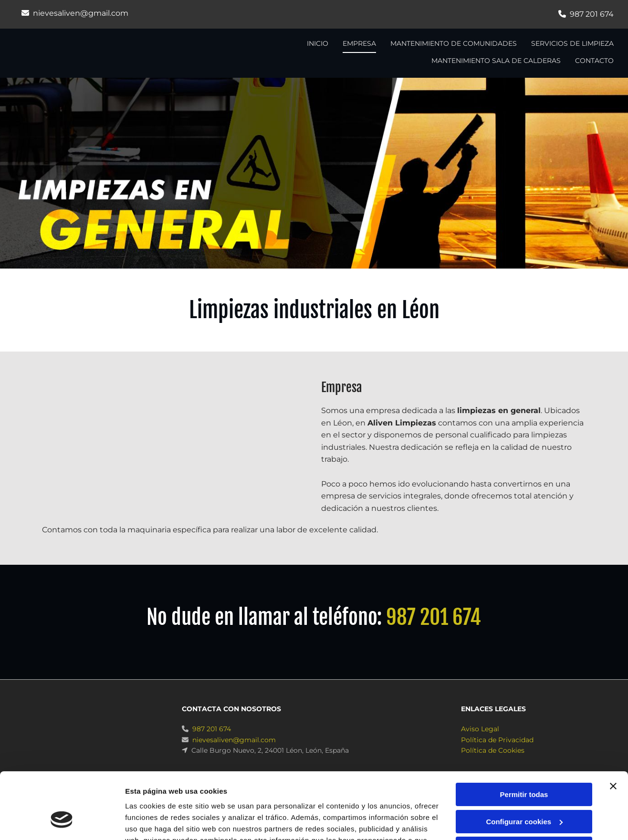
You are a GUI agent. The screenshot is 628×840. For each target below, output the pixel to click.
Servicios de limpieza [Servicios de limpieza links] (572, 43)
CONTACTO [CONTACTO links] (594, 61)
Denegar (524, 792)
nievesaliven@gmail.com (81, 13)
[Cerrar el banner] (613, 729)
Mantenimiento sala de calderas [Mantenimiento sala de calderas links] (496, 61)
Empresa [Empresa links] (359, 43)
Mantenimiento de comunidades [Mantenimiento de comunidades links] (454, 43)
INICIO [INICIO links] (318, 43)
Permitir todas (524, 738)
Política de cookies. (390, 795)
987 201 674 (592, 14)
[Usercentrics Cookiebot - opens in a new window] (62, 821)
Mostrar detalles (153, 821)
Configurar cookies (524, 764)
